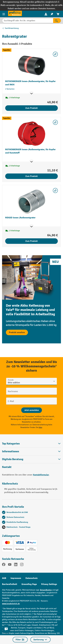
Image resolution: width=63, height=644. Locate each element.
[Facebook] (4, 565)
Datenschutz (31, 578)
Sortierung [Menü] (40, 640)
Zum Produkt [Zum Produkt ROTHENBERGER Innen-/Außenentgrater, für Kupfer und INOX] (31, 108)
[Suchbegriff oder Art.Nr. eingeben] (28, 21)
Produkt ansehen (17, 332)
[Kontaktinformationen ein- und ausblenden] (6, 629)
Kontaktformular (41, 475)
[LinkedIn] (16, 565)
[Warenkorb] (58, 14)
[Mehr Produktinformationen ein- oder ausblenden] (31, 94)
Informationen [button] (31, 451)
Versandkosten (46, 590)
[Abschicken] (32, 410)
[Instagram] (22, 565)
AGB (4, 578)
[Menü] (4, 14)
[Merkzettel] (52, 14)
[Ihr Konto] (46, 14)
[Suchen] (57, 21)
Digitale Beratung (13, 459)
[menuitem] (46, 14)
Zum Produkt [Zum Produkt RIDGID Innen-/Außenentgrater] (31, 241)
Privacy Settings (49, 584)
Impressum (16, 578)
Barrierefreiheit (10, 584)
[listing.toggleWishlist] (55, 54)
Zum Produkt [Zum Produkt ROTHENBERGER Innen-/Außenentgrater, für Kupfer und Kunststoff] (31, 176)
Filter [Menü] (20, 640)
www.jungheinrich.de (11, 604)
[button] (31, 459)
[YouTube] (10, 565)
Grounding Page (29, 584)
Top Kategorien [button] (31, 444)
